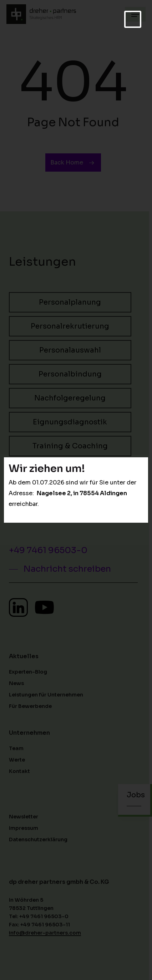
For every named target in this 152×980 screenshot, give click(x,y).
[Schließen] (133, 19)
